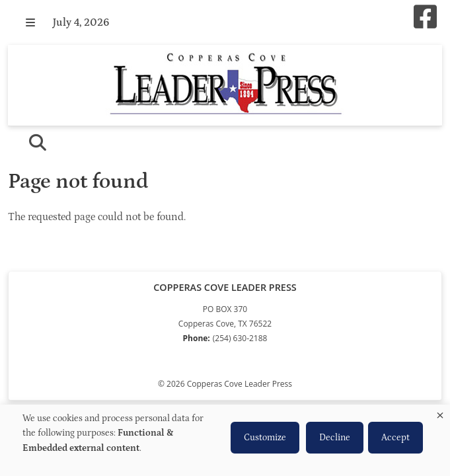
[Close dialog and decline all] (440, 413)
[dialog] (225, 440)
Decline (335, 438)
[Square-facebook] (425, 18)
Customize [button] (265, 438)
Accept (395, 438)
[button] (30, 22)
